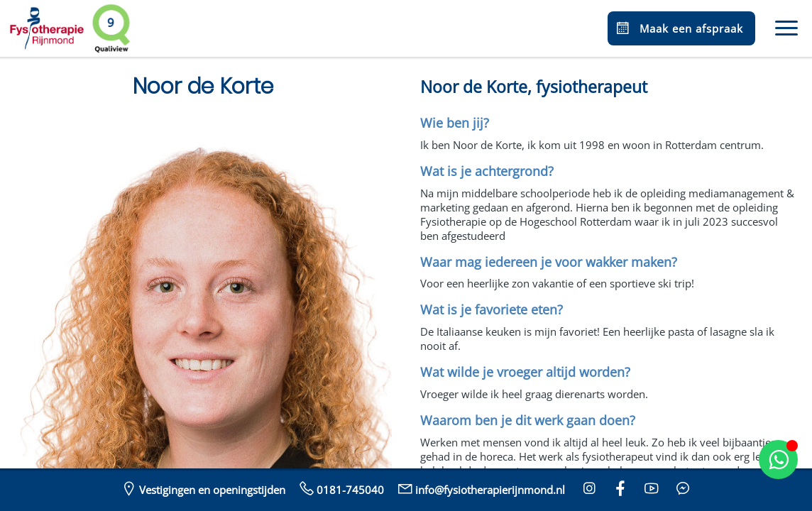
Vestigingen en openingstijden (202, 488)
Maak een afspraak (678, 28)
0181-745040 (340, 488)
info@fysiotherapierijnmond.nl (480, 488)
